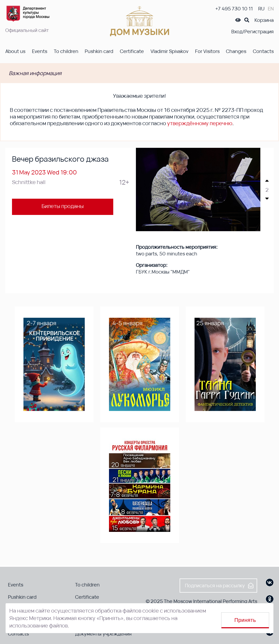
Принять (245, 620)
